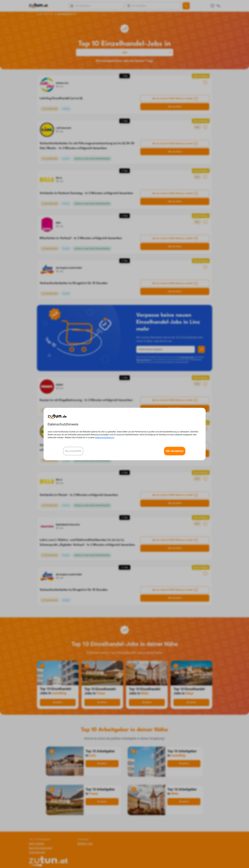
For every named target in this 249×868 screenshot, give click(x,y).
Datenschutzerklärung (105, 438)
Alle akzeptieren (175, 451)
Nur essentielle (73, 451)
